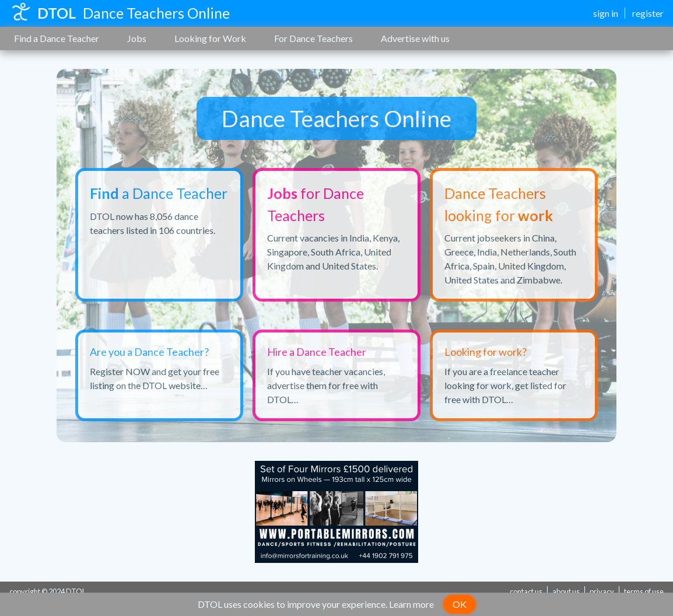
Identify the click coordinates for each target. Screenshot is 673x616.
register (648, 13)
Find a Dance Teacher (57, 38)
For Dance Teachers (313, 38)
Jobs (137, 38)
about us (566, 591)
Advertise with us (415, 38)
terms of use (644, 591)
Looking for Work (210, 38)
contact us (526, 591)
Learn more (411, 604)
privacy (602, 591)
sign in (606, 13)
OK (460, 604)
